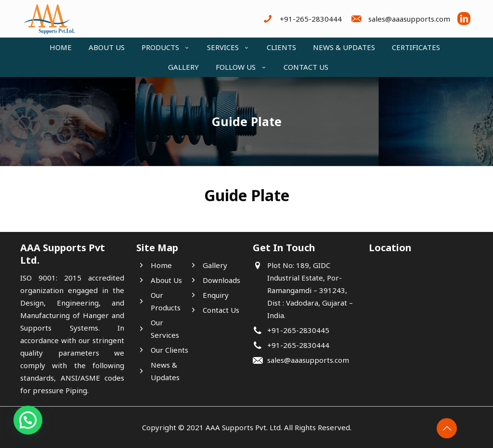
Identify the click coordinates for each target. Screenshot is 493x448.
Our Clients (169, 350)
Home (161, 265)
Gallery (215, 265)
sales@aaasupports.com (308, 360)
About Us (166, 280)
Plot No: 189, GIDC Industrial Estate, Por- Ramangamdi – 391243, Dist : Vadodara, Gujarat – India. (310, 290)
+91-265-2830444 (298, 345)
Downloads (221, 280)
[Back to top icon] (447, 428)
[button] (28, 420)
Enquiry (216, 295)
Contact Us (221, 310)
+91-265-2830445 (298, 330)
